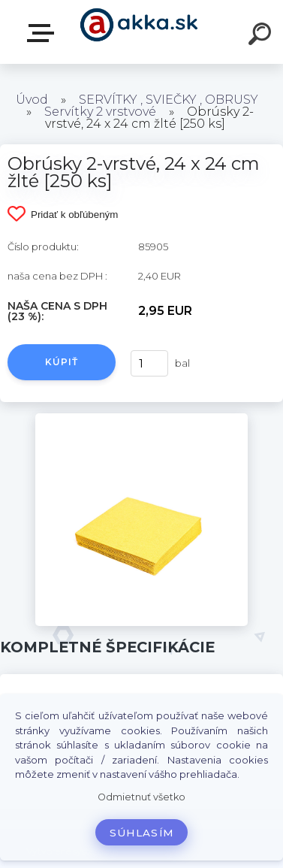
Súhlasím (142, 833)
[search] (262, 36)
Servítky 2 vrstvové (100, 112)
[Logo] (139, 32)
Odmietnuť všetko (141, 797)
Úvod (32, 100)
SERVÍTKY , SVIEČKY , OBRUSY (169, 100)
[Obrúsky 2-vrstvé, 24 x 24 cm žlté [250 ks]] (141, 419)
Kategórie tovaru (44, 33)
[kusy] (149, 363)
